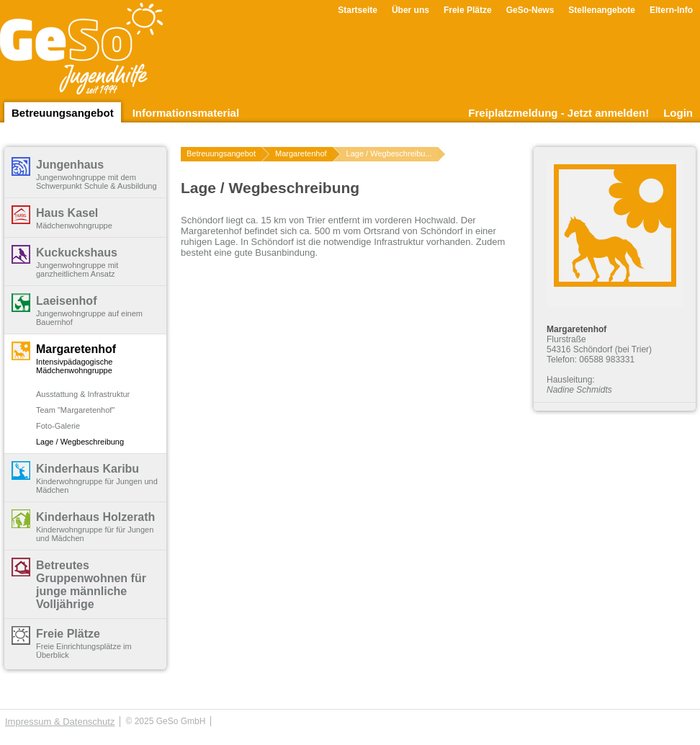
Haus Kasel (67, 213)
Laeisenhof (66, 301)
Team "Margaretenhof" (75, 410)
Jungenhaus (70, 165)
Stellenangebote (602, 10)
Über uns (410, 10)
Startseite (358, 10)
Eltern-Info (671, 10)
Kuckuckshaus (77, 253)
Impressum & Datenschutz (60, 722)
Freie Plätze (468, 10)
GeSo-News (530, 10)
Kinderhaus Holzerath (95, 517)
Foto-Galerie (58, 426)
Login (678, 113)
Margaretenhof (76, 349)
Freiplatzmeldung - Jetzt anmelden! (558, 113)
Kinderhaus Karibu (87, 469)
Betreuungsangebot (63, 113)
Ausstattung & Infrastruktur (83, 394)
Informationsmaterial (186, 113)
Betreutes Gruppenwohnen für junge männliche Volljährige (91, 585)
